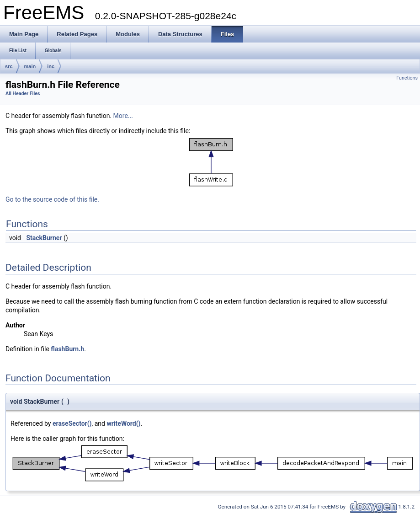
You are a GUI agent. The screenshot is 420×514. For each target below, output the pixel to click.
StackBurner (44, 238)
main (30, 66)
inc (51, 66)
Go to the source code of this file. (52, 199)
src (9, 66)
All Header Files (23, 94)
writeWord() (123, 423)
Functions (407, 78)
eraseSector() (72, 423)
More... (123, 116)
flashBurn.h (67, 349)
